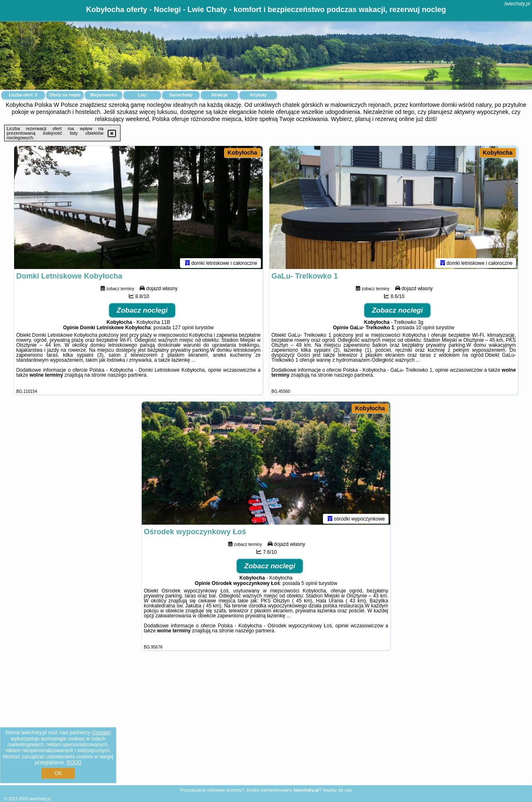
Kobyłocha (242, 153)
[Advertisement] (266, 724)
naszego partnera (127, 377)
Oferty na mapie (65, 95)
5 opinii (309, 585)
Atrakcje (219, 95)
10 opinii (425, 329)
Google (102, 733)
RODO (74, 763)
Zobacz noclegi (142, 312)
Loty (142, 95)
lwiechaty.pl (517, 4)
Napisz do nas (337, 790)
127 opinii (183, 329)
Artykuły (258, 95)
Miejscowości (103, 95)
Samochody (181, 95)
